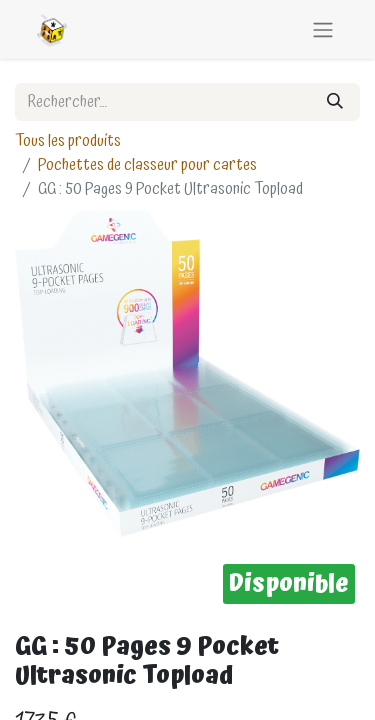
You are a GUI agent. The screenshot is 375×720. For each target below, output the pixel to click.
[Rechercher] (335, 102)
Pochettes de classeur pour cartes (147, 165)
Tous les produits (68, 141)
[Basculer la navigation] (323, 29)
